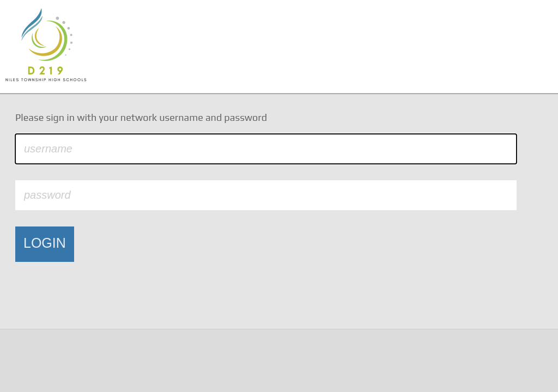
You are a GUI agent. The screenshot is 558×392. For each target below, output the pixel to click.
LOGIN (45, 243)
